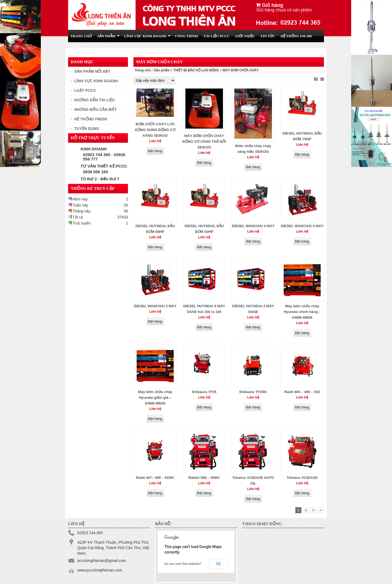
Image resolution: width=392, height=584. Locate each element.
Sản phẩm (162, 70)
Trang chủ (143, 70)
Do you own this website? (183, 564)
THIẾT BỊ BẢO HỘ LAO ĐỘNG (196, 70)
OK (218, 564)
